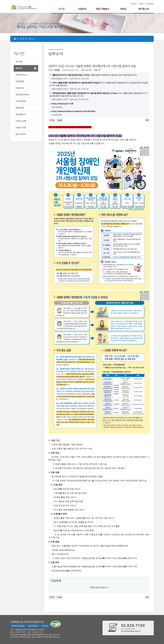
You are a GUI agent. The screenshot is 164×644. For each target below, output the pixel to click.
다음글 (59, 120)
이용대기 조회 (21, 128)
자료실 (123, 9)
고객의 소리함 (21, 121)
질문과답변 (20, 108)
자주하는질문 (20, 101)
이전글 (52, 120)
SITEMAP (150, 4)
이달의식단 (20, 88)
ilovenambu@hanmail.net (131, 631)
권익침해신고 (20, 114)
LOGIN (133, 4)
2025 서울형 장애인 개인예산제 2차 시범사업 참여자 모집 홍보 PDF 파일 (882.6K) (99, 84)
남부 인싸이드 (21, 134)
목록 (147, 120)
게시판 (61, 9)
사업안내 (82, 9)
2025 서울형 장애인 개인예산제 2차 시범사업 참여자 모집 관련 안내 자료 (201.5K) (99, 95)
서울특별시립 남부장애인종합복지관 (27, 622)
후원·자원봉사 (102, 9)
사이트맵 (45, 626)
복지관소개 (143, 9)
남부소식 (19, 68)
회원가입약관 (33, 626)
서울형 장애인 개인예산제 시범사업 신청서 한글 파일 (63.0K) (93, 75)
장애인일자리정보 (22, 95)
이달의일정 (20, 81)
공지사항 (19, 62)
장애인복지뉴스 (21, 75)
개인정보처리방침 (18, 626)
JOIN (141, 4)
